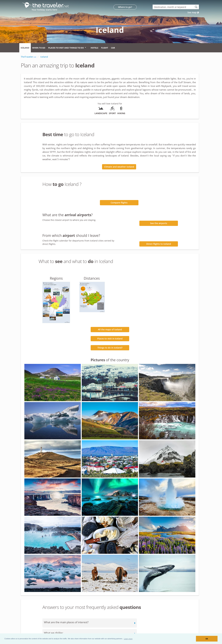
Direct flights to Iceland (159, 244)
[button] (128, 639)
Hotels (94, 48)
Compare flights (119, 203)
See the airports (159, 223)
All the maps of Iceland (110, 329)
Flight (105, 48)
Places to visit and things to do (66, 48)
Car (113, 48)
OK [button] (207, 639)
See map (193, 12)
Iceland (25, 48)
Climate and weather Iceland (119, 167)
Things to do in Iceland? (110, 348)
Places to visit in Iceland (110, 339)
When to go (39, 48)
